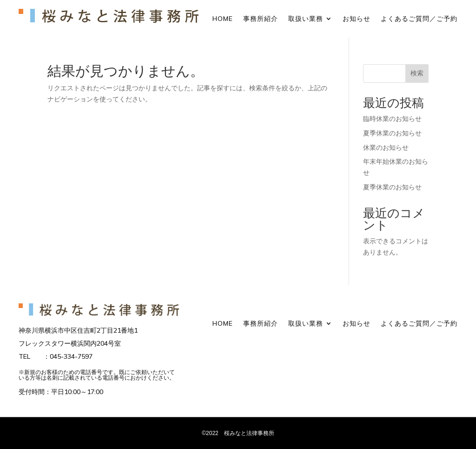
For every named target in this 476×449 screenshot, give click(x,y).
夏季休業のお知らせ (392, 133)
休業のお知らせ (386, 147)
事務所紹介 (261, 19)
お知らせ (357, 19)
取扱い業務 (306, 19)
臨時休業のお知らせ (392, 119)
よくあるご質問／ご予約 (419, 19)
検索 (417, 73)
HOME (223, 19)
